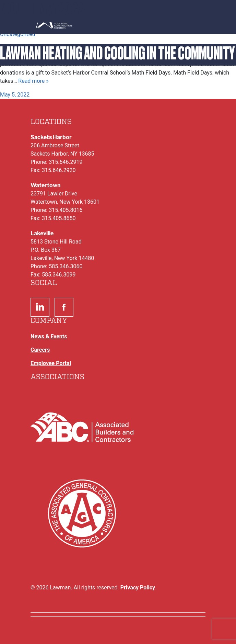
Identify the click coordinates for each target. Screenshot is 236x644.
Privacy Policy (138, 587)
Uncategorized (18, 34)
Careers (40, 350)
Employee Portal (51, 363)
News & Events (49, 336)
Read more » (33, 81)
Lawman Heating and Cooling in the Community (117, 53)
